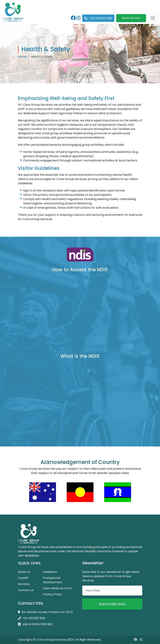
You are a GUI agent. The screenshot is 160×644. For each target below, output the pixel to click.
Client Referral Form (57, 588)
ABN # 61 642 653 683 (35, 624)
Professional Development (53, 580)
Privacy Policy (53, 594)
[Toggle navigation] (153, 18)
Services (24, 584)
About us (24, 572)
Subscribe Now (112, 604)
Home (22, 57)
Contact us (26, 590)
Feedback (50, 572)
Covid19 (23, 578)
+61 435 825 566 (98, 18)
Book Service (131, 18)
